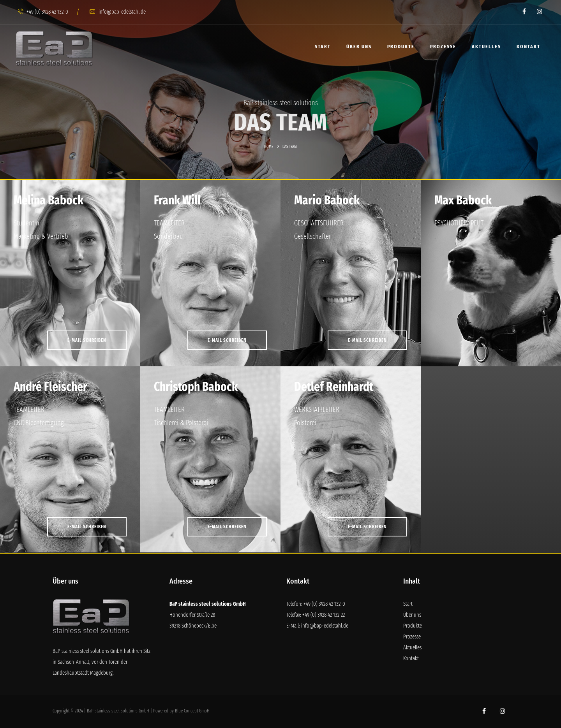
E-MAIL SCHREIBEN (87, 340)
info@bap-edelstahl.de (118, 12)
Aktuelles (486, 47)
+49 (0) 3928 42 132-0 (43, 12)
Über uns (359, 47)
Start (323, 47)
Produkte (401, 47)
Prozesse (443, 47)
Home (269, 147)
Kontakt (528, 47)
